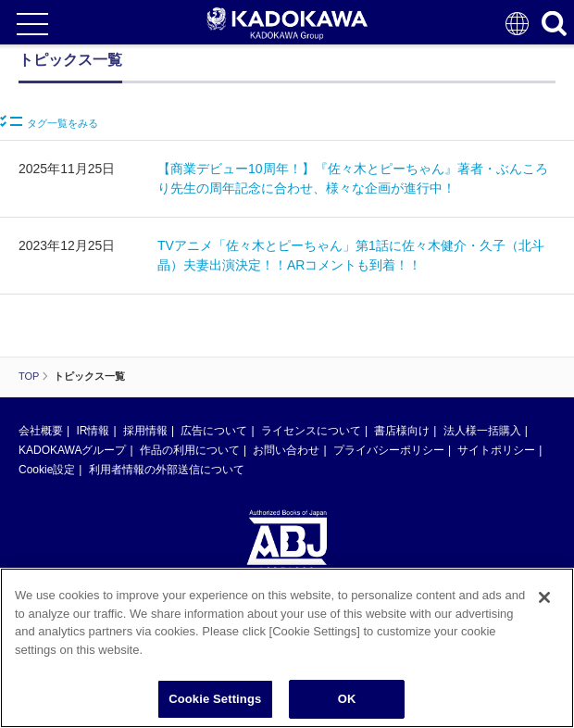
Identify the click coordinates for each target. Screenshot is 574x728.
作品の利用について (190, 450)
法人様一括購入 (482, 431)
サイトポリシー (496, 450)
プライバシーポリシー (389, 450)
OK (347, 701)
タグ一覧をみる (49, 122)
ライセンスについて (311, 431)
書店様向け (402, 431)
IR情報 (93, 431)
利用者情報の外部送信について (167, 470)
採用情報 (145, 431)
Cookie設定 (47, 470)
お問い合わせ (286, 450)
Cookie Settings (215, 701)
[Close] (544, 599)
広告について (214, 431)
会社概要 (41, 431)
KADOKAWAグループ (72, 450)
